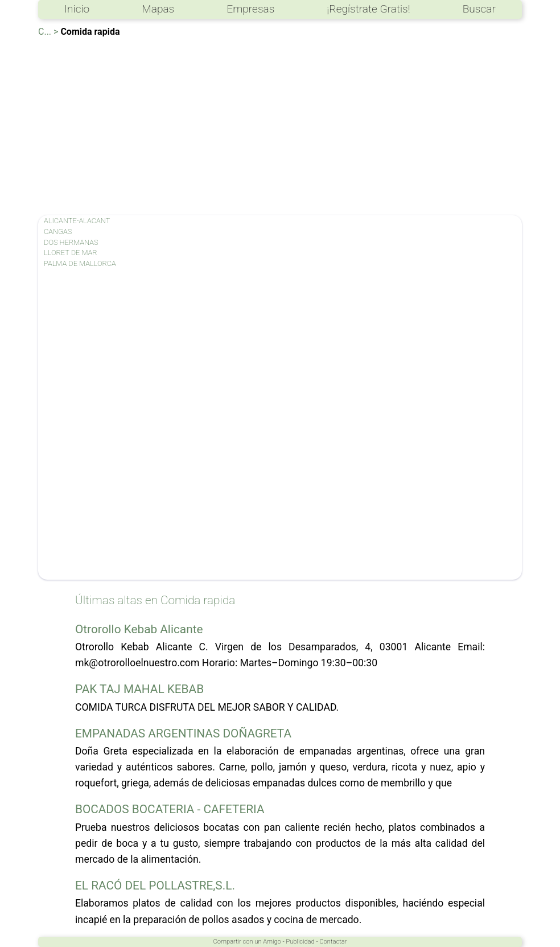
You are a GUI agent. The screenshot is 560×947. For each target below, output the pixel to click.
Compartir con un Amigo (247, 942)
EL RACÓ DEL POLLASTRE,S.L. (155, 885)
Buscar (479, 9)
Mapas (158, 9)
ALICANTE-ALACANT (77, 221)
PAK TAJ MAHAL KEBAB (139, 689)
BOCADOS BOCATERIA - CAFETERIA (170, 809)
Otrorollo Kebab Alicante (139, 629)
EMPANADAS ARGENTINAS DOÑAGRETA (183, 733)
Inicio (77, 9)
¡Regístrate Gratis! (368, 9)
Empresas (250, 9)
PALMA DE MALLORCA (80, 263)
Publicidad (300, 942)
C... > (48, 32)
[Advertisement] (280, 124)
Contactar (333, 942)
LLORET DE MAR (71, 253)
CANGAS (58, 231)
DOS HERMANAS (71, 242)
